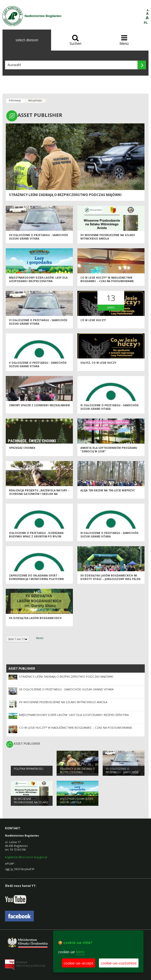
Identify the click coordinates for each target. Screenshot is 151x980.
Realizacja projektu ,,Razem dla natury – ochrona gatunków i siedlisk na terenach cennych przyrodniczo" (39, 494)
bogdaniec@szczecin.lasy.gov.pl (26, 857)
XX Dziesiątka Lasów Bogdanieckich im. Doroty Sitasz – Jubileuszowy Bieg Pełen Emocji (110, 579)
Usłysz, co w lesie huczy (98, 363)
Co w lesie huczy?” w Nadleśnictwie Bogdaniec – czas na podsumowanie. (107, 279)
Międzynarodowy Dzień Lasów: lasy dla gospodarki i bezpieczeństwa (38, 279)
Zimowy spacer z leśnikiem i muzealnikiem (39, 405)
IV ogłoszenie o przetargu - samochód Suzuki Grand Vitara (110, 407)
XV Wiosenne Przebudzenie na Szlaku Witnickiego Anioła (108, 237)
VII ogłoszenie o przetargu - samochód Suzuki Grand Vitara (39, 237)
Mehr (80, 952)
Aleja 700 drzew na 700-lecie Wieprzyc (108, 490)
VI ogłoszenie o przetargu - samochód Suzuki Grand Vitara (38, 322)
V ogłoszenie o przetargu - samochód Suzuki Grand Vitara (38, 365)
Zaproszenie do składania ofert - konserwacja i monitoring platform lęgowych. (36, 579)
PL (146, 23)
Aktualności (35, 100)
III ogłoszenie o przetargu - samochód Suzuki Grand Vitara (109, 535)
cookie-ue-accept (79, 963)
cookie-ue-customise (119, 963)
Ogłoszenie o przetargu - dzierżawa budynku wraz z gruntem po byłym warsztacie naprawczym (36, 537)
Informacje (15, 100)
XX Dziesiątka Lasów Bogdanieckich (35, 618)
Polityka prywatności (29, 769)
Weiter (40, 638)
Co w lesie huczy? (93, 320)
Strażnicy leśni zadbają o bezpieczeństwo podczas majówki (65, 195)
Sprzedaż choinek (22, 448)
